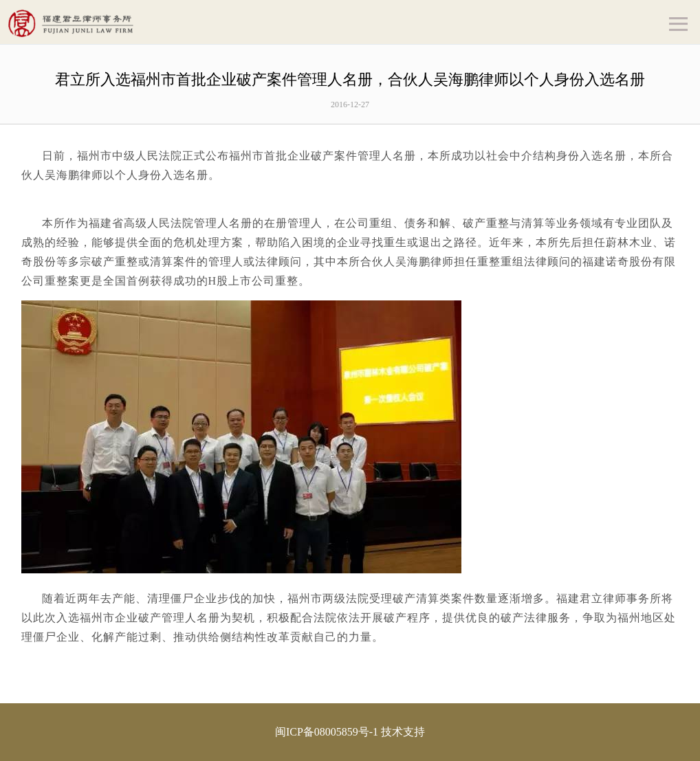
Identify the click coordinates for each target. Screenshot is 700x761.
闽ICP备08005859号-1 (327, 732)
